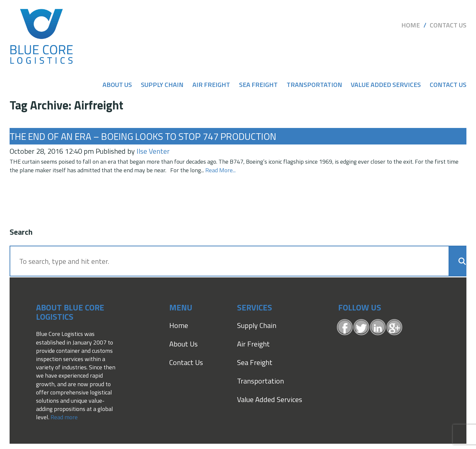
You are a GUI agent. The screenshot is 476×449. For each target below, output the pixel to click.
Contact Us (448, 25)
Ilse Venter (153, 151)
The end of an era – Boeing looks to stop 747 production (143, 136)
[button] (458, 261)
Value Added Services (386, 85)
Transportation (314, 85)
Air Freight (211, 85)
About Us (117, 85)
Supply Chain (162, 85)
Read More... (220, 170)
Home (411, 25)
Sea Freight (258, 85)
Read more (64, 417)
